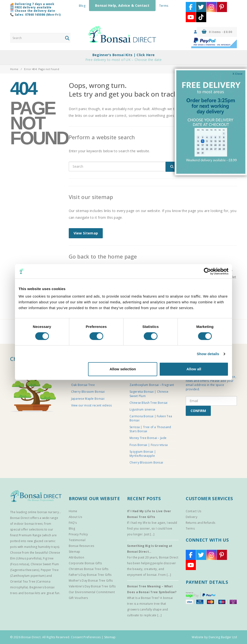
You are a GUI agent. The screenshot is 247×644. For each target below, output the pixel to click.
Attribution (76, 557)
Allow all (194, 369)
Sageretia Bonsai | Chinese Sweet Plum (149, 394)
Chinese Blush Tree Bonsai (149, 403)
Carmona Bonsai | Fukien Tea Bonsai (151, 418)
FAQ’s (73, 523)
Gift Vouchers (78, 598)
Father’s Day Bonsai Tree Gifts (90, 575)
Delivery (192, 517)
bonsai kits (32, 593)
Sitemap (75, 552)
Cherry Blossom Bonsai (88, 392)
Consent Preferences (86, 637)
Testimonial (77, 540)
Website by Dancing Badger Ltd (214, 637)
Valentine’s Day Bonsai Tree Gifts (92, 586)
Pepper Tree (50, 570)
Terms (164, 6)
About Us (75, 517)
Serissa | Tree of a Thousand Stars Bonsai (150, 429)
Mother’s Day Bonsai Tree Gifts (91, 581)
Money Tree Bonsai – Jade (148, 438)
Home (14, 69)
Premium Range (30, 535)
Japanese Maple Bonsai (88, 399)
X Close (237, 74)
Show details (208, 354)
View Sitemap (86, 233)
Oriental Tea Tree (23, 581)
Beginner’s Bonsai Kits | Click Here (124, 55)
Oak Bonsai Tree (83, 385)
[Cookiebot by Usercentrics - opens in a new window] (207, 271)
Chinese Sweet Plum (45, 564)
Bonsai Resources (82, 546)
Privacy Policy (78, 534)
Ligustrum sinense (142, 409)
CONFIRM (198, 411)
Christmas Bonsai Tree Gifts (89, 569)
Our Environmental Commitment (92, 592)
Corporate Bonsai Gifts (85, 563)
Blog (82, 6)
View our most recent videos (92, 405)
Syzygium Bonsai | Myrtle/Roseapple (143, 454)
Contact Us (194, 511)
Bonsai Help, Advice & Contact (122, 5)
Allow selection (123, 369)
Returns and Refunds (201, 523)
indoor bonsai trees (28, 524)
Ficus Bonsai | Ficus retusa (149, 445)
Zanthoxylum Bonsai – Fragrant (152, 385)
